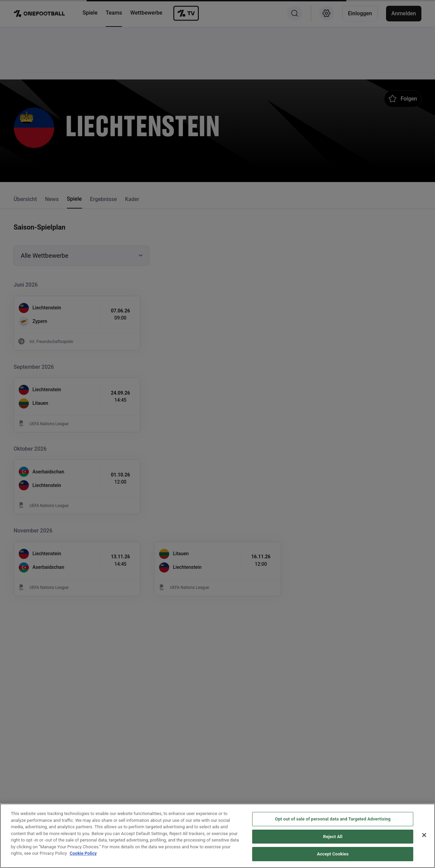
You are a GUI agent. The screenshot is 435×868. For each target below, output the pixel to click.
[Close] (424, 852)
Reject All (333, 853)
